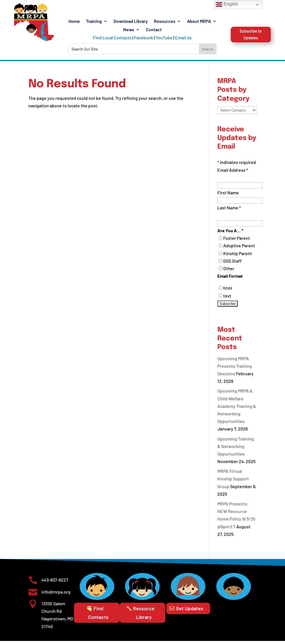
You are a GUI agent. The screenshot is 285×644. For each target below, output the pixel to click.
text (227, 299)
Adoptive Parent (239, 249)
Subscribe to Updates (251, 50)
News (129, 30)
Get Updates (190, 611)
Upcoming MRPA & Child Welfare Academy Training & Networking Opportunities (237, 409)
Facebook (144, 37)
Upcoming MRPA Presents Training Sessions (235, 369)
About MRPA (199, 21)
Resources (165, 21)
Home (74, 21)
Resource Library (144, 616)
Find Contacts (98, 616)
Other (229, 271)
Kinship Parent (238, 256)
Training (94, 21)
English (227, 4)
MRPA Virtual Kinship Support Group (233, 482)
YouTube (164, 37)
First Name (228, 196)
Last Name (229, 211)
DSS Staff (232, 264)
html (228, 291)
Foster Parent (237, 241)
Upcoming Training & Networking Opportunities (236, 449)
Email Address (233, 173)
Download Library (131, 21)
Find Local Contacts (112, 37)
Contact (154, 30)
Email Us (183, 37)
